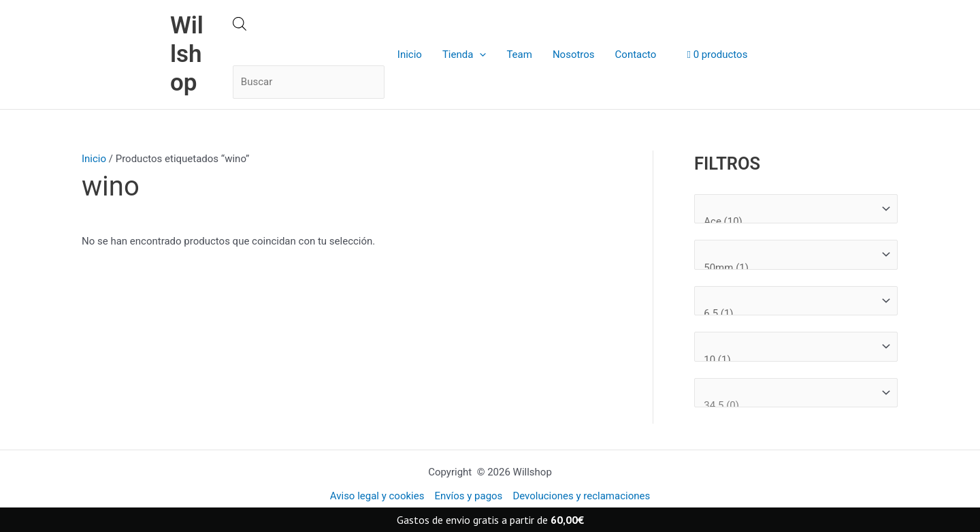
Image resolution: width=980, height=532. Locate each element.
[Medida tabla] (796, 301)
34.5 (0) (789, 406)
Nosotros (574, 54)
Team (519, 54)
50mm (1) (789, 268)
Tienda (464, 54)
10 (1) (789, 360)
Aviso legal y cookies (377, 496)
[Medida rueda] (796, 255)
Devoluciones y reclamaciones (581, 496)
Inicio (410, 54)
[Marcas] (796, 209)
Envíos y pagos (468, 496)
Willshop (187, 54)
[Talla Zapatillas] (796, 393)
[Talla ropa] (796, 347)
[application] (479, 54)
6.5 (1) (789, 314)
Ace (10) (789, 222)
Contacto (636, 54)
